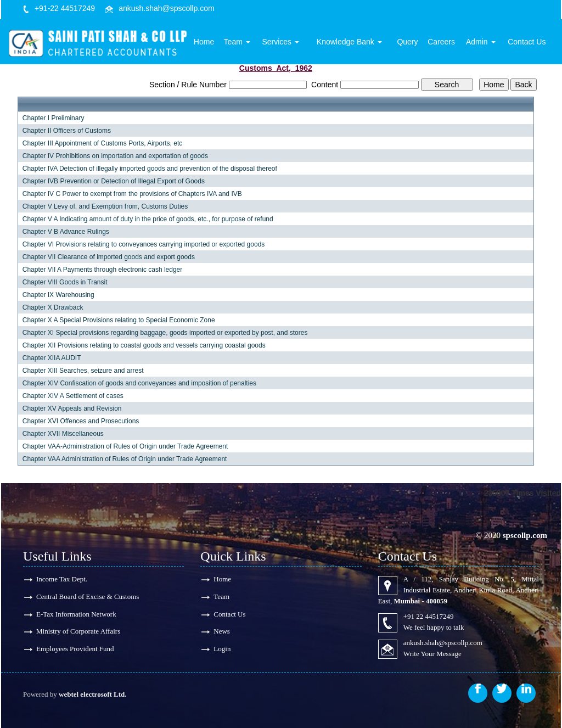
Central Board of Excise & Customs (88, 597)
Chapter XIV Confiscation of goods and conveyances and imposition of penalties (139, 383)
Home (210, 42)
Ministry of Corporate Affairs (78, 632)
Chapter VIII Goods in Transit (65, 282)
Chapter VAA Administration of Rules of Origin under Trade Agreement (125, 459)
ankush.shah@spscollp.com (167, 8)
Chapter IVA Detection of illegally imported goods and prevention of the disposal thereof (150, 169)
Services (286, 42)
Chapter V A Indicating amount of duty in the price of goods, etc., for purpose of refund (148, 219)
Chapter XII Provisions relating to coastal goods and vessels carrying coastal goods (144, 345)
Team (243, 42)
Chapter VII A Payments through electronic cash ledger (103, 270)
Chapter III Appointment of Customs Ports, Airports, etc (102, 143)
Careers (443, 42)
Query (410, 42)
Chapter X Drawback (53, 307)
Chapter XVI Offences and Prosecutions (81, 421)
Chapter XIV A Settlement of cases (73, 396)
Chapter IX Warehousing (58, 295)
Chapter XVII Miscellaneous (63, 434)
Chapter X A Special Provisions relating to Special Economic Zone (119, 320)
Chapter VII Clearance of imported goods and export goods (109, 257)
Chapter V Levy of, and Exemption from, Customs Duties (105, 206)
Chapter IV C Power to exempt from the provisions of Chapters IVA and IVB (132, 194)
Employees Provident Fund (75, 649)
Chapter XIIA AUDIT (52, 358)
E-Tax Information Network (76, 614)
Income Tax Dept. (62, 579)
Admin (482, 42)
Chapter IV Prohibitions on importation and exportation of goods (115, 156)
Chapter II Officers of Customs (67, 131)
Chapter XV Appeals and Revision (72, 408)
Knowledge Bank (353, 42)
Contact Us (527, 42)
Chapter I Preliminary (54, 118)
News (222, 632)
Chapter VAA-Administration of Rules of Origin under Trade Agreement (125, 446)
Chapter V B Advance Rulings (66, 232)
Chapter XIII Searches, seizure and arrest (83, 371)
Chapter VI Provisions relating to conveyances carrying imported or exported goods (144, 244)
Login (222, 649)
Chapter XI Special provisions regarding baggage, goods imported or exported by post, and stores (165, 333)
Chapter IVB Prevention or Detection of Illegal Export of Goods (114, 181)
